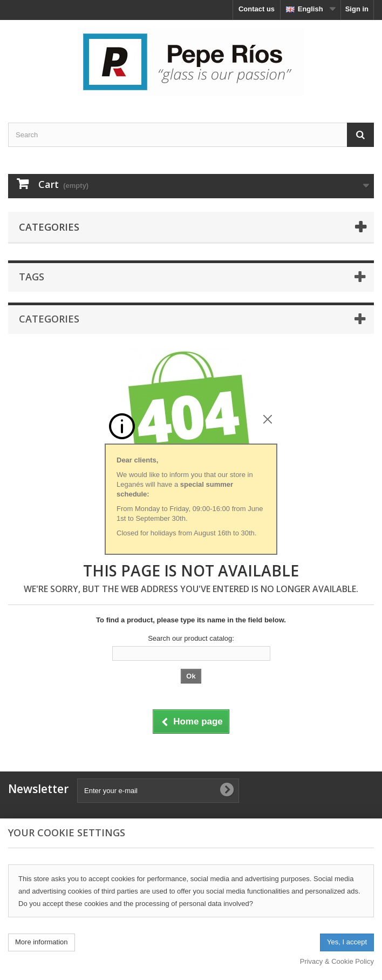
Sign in (357, 9)
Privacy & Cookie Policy (337, 961)
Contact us (257, 9)
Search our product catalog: (191, 638)
